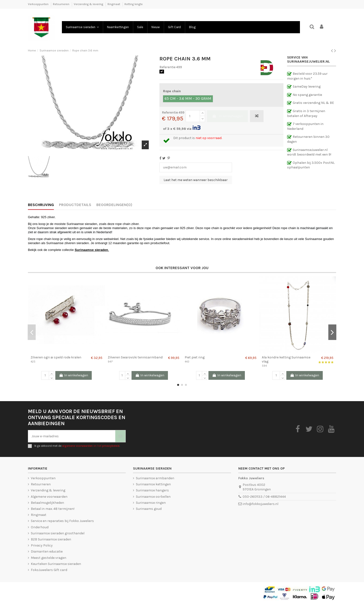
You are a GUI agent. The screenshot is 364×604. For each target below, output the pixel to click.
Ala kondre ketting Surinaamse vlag (286, 359)
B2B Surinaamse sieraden (51, 539)
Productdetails (75, 205)
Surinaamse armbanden (155, 478)
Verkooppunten (39, 4)
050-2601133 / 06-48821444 (264, 497)
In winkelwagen (227, 116)
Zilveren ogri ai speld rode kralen (56, 357)
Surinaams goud (149, 509)
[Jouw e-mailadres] (72, 436)
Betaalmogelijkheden (47, 503)
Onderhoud (40, 527)
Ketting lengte (134, 4)
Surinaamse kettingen (153, 484)
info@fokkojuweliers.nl (261, 504)
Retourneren (62, 4)
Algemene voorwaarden (49, 497)
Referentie (167, 67)
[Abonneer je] (120, 436)
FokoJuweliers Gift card (49, 570)
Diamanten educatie (47, 551)
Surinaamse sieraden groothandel (58, 533)
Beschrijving (41, 205)
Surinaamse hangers (152, 490)
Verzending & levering (89, 4)
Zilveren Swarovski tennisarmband (135, 357)
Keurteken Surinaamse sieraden (56, 564)
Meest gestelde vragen (49, 558)
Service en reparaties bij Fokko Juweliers (62, 521)
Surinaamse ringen (151, 503)
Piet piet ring (195, 357)
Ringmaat (114, 4)
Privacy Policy (42, 545)
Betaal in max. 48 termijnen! (53, 509)
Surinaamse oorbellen (153, 497)
